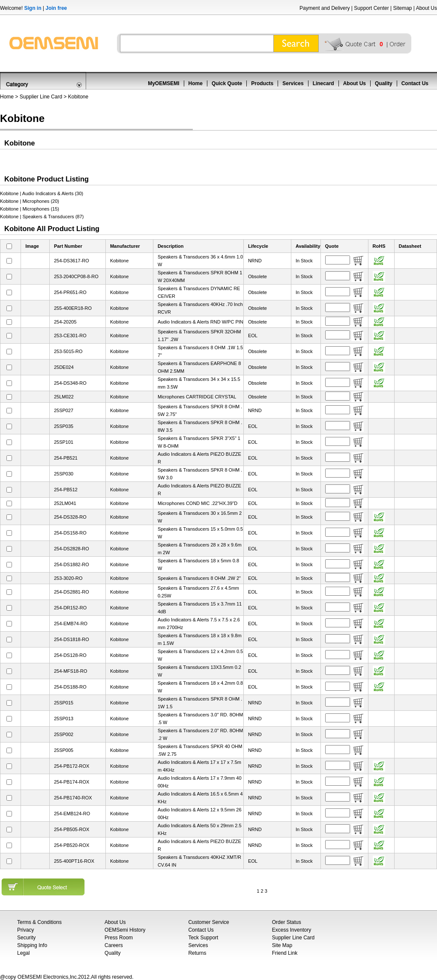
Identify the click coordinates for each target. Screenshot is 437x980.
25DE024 (64, 367)
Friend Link (285, 953)
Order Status (287, 922)
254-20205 (65, 322)
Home (196, 83)
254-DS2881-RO (72, 592)
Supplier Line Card (41, 97)
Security (26, 938)
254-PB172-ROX (72, 766)
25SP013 (64, 719)
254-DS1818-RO (72, 639)
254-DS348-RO (70, 383)
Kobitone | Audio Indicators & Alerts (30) (42, 193)
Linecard (323, 83)
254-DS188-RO (70, 687)
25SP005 (64, 750)
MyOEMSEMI (163, 83)
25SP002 (64, 734)
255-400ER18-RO (73, 308)
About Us (427, 8)
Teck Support (203, 938)
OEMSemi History (125, 930)
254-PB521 (66, 458)
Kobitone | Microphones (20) (30, 201)
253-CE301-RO (70, 336)
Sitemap (402, 8)
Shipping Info (32, 945)
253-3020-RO (68, 578)
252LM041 (65, 503)
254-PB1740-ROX (73, 798)
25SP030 (64, 474)
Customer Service (208, 922)
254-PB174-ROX (72, 782)
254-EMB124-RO (72, 814)
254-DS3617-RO (72, 261)
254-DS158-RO (70, 533)
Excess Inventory (292, 930)
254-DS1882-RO (72, 564)
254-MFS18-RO (71, 671)
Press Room (119, 938)
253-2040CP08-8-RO (76, 276)
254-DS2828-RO (72, 549)
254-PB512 (66, 490)
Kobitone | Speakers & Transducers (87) (42, 217)
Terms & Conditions (39, 922)
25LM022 (64, 397)
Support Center (371, 8)
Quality (384, 83)
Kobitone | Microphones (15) (30, 209)
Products (262, 83)
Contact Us (415, 83)
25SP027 (64, 410)
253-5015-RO (68, 351)
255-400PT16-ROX (74, 861)
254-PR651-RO (70, 292)
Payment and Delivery (325, 8)
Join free (56, 8)
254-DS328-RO (70, 517)
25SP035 (64, 426)
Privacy (25, 930)
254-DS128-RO (70, 655)
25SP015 (64, 703)
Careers (114, 945)
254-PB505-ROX (72, 829)
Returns (197, 953)
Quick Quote (227, 83)
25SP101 (64, 442)
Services (293, 83)
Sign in (33, 8)
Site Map (282, 945)
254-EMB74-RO (71, 624)
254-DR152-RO (70, 608)
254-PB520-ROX (72, 845)
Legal (23, 953)
